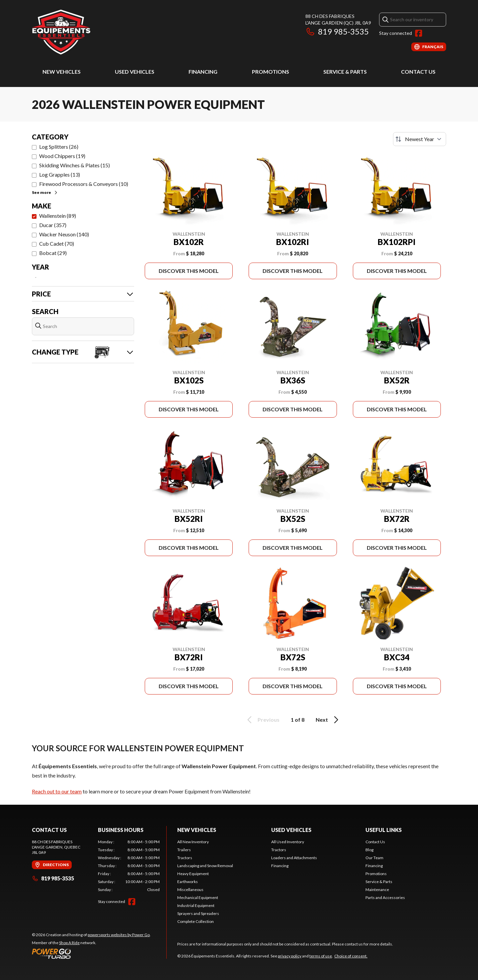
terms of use (321, 956)
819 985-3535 (337, 31)
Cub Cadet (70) (57, 244)
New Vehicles (62, 72)
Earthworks (188, 882)
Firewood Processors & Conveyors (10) (84, 184)
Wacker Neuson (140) (64, 234)
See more (45, 192)
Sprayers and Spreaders (198, 913)
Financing (203, 72)
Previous (262, 720)
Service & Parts (345, 72)
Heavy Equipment (193, 874)
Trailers (184, 850)
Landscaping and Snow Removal (205, 866)
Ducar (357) (53, 225)
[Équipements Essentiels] (61, 32)
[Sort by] (420, 139)
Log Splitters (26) (59, 147)
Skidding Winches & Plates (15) (75, 165)
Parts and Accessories (385, 898)
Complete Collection (196, 921)
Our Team (374, 858)
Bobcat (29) (53, 253)
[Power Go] (91, 953)
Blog (369, 850)
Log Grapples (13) (60, 174)
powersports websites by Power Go (119, 935)
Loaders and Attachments (294, 858)
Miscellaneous (190, 890)
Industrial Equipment (196, 905)
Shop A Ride (69, 943)
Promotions (271, 72)
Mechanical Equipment (198, 898)
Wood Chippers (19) (62, 156)
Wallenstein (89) (58, 216)
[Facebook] (419, 33)
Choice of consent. (351, 956)
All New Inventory (193, 842)
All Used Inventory (288, 842)
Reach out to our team (57, 791)
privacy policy (290, 956)
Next (328, 720)
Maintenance (377, 890)
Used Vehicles (135, 72)
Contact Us (418, 72)
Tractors (185, 858)
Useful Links (384, 830)
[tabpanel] (129, 866)
